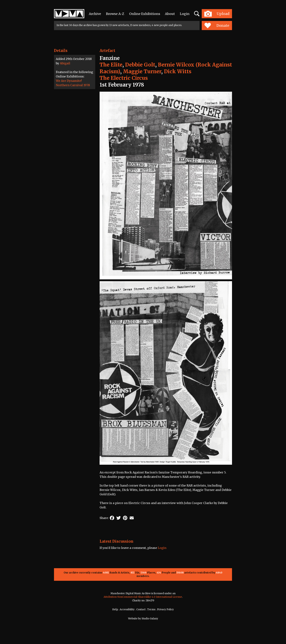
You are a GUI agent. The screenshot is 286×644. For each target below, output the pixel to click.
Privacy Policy (165, 609)
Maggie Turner (142, 71)
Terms (151, 609)
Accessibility (127, 609)
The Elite (111, 65)
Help (115, 609)
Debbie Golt (140, 65)
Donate (217, 26)
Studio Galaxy (150, 619)
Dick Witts (178, 71)
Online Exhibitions (145, 14)
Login (185, 14)
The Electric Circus (124, 78)
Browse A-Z (115, 14)
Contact (141, 609)
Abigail (65, 63)
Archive (95, 14)
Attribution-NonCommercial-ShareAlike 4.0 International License (143, 597)
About (170, 14)
